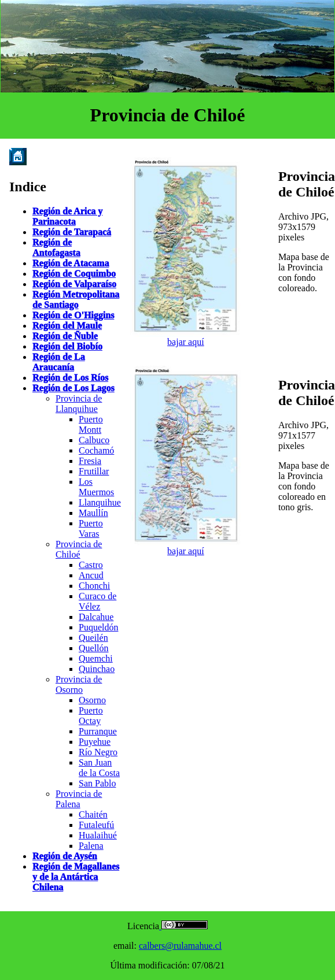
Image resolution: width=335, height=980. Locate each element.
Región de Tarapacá (72, 232)
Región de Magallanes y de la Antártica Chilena (76, 877)
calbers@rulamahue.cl (180, 946)
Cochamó (96, 450)
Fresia (90, 461)
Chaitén (93, 814)
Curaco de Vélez (97, 601)
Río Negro (98, 752)
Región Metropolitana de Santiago (76, 300)
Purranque (98, 731)
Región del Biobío (67, 346)
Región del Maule (67, 326)
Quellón (94, 648)
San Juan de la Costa (99, 768)
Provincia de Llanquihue (79, 404)
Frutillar (94, 471)
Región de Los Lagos (73, 388)
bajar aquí (186, 342)
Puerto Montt (91, 424)
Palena (91, 846)
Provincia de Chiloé (79, 549)
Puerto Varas (91, 528)
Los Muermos (96, 487)
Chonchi (94, 586)
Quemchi (96, 658)
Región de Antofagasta (56, 248)
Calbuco (94, 440)
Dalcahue (96, 617)
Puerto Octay (91, 716)
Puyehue (95, 742)
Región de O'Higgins (73, 315)
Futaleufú (96, 825)
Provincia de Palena (79, 799)
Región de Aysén (65, 856)
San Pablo (97, 783)
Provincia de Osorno (79, 684)
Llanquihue (100, 502)
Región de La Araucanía (59, 362)
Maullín (93, 513)
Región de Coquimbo (74, 274)
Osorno (92, 700)
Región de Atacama (71, 263)
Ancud (91, 575)
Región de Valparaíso (74, 284)
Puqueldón (98, 627)
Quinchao (97, 669)
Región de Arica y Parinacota (67, 216)
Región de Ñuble (65, 336)
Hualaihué (98, 835)
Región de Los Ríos (70, 378)
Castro (91, 565)
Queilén (93, 638)
